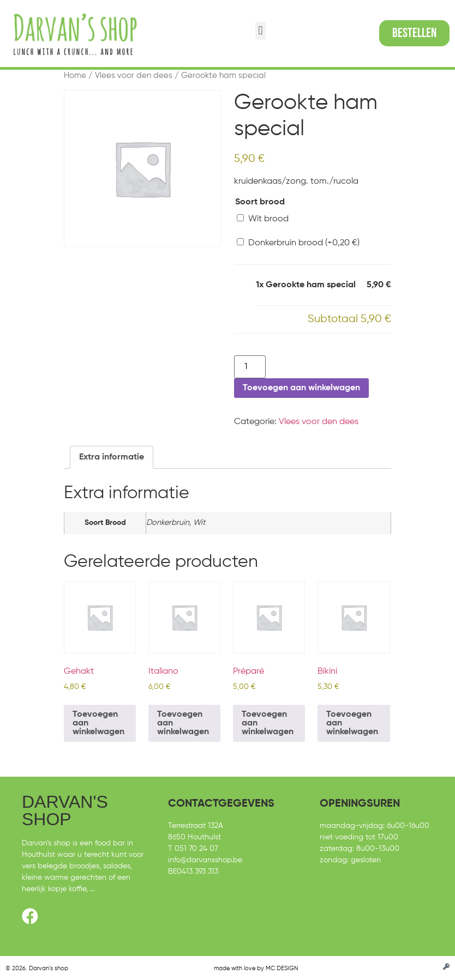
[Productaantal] (250, 367)
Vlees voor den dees (134, 76)
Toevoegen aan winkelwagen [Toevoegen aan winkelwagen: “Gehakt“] (98, 723)
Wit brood (263, 219)
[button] (261, 31)
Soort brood (260, 202)
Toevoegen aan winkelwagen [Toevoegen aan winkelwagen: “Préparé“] (268, 723)
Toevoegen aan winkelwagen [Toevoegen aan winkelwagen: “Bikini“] (352, 723)
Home (75, 76)
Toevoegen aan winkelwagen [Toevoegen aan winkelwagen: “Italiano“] (183, 723)
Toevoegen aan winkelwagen (301, 388)
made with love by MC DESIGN (256, 968)
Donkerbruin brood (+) (298, 243)
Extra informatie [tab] (112, 457)
